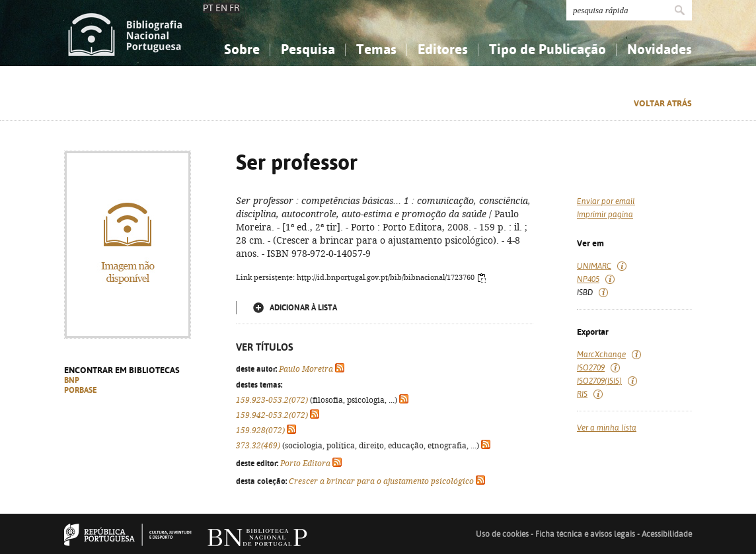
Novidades (660, 49)
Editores (443, 49)
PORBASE (81, 390)
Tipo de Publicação (548, 49)
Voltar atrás (663, 103)
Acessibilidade (667, 534)
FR (235, 8)
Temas (376, 49)
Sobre (242, 49)
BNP (72, 380)
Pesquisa (308, 49)
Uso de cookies (502, 534)
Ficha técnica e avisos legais (585, 534)
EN (221, 8)
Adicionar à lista (303, 308)
